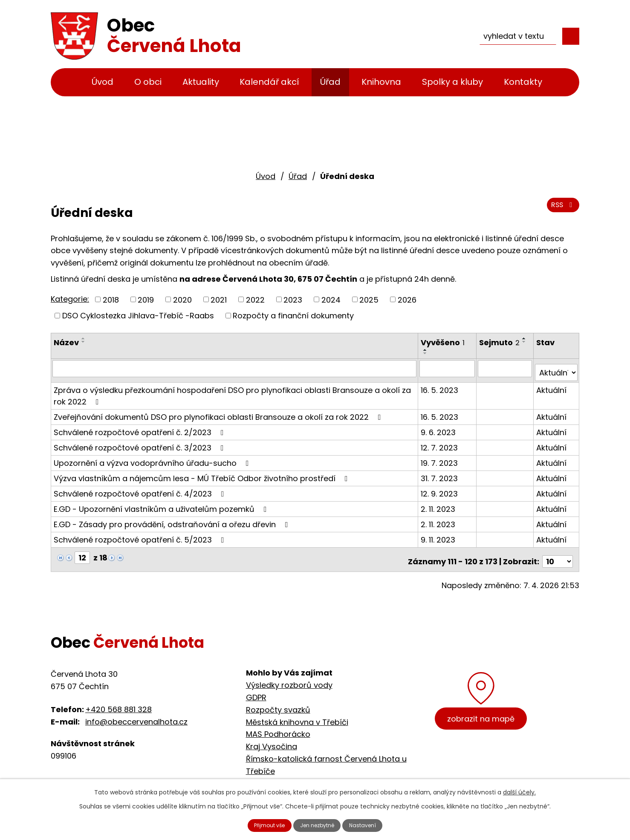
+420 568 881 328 (118, 701)
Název (66, 342)
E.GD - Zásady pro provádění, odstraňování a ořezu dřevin (173, 520)
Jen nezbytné (319, 824)
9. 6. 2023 (439, 428)
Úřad (330, 82)
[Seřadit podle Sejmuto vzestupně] (526, 338)
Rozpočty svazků (278, 701)
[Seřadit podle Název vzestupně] (84, 338)
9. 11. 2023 (439, 535)
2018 (111, 299)
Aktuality (201, 82)
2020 (182, 299)
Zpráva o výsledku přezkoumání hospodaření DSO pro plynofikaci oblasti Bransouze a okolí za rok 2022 (232, 391)
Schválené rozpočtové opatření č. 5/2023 (141, 535)
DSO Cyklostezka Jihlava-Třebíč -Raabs (138, 316)
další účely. (519, 790)
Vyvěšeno (444, 342)
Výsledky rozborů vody (289, 677)
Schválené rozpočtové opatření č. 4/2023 (141, 489)
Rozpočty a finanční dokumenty (293, 316)
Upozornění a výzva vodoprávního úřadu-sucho (153, 458)
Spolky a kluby (452, 82)
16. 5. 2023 (441, 385)
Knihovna (381, 82)
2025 (369, 299)
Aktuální (552, 385)
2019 (146, 299)
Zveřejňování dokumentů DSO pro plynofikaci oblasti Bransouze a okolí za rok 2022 (219, 412)
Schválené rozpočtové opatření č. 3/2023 (140, 443)
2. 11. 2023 (439, 504)
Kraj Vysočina (272, 738)
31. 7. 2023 (441, 474)
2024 (331, 299)
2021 (219, 299)
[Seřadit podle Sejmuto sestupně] (526, 342)
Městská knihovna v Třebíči (297, 714)
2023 (293, 299)
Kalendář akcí (269, 82)
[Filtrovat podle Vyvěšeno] (448, 368)
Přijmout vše (260, 824)
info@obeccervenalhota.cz (136, 713)
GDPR (256, 689)
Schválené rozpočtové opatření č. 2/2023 (140, 428)
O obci (148, 82)
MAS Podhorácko (278, 726)
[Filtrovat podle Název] (235, 368)
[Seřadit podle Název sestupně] (84, 342)
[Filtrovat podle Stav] (556, 368)
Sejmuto (501, 342)
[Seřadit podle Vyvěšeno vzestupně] (427, 350)
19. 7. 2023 (441, 458)
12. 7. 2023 (441, 443)
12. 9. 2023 (441, 489)
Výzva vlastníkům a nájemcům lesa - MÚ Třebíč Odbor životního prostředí (202, 474)
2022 (255, 299)
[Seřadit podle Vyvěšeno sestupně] (427, 353)
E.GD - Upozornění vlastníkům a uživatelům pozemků (162, 504)
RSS (561, 210)
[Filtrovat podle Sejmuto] (506, 368)
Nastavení (373, 824)
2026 (407, 299)
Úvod (103, 82)
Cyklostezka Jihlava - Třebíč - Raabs (316, 775)
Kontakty (523, 82)
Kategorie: (70, 299)
